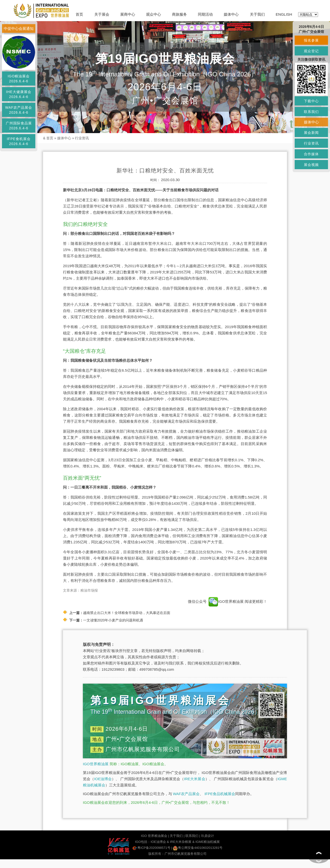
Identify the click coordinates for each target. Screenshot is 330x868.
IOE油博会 (103, 779)
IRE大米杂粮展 (181, 842)
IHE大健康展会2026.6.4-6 (19, 94)
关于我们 (257, 14)
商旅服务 (179, 14)
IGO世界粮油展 (96, 764)
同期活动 (205, 14)
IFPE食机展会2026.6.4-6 (19, 141)
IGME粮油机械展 (208, 842)
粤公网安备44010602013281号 (198, 848)
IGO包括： (143, 842)
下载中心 (311, 101)
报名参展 (311, 40)
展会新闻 (311, 133)
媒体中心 (231, 14)
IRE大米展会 (194, 779)
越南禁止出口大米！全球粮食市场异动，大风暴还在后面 (127, 613)
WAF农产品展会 (186, 794)
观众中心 (154, 14)
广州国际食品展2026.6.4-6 (19, 126)
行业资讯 (82, 138)
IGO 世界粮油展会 (154, 836)
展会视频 (311, 165)
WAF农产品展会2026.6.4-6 (19, 110)
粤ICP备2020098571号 (151, 848)
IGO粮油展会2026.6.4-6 (19, 79)
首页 (79, 14)
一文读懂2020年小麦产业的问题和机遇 (113, 620)
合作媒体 (311, 154)
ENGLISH (284, 14)
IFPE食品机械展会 (220, 794)
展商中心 (128, 14)
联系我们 (192, 836)
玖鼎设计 (208, 836)
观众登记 (311, 51)
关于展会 (102, 14)
